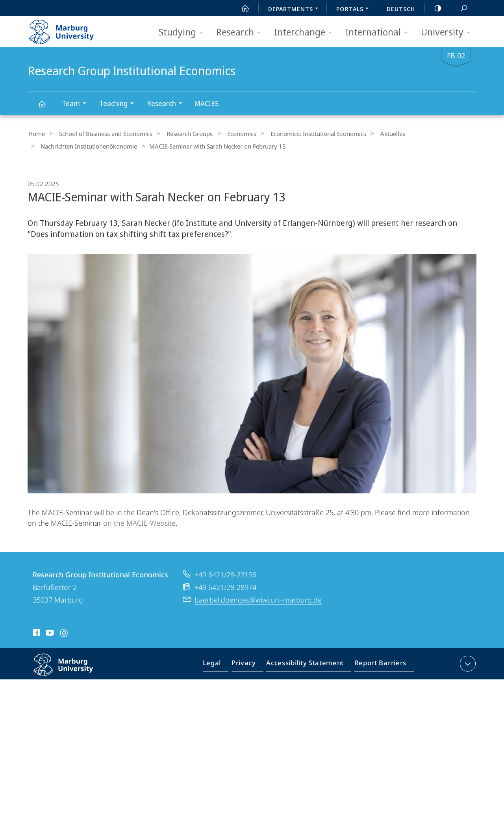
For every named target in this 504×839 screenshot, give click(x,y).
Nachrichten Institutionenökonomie (86, 145)
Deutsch (401, 9)
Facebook (36, 632)
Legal (221, 663)
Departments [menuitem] (295, 9)
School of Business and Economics (101, 134)
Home (36, 134)
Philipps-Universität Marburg (72, 669)
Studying (183, 33)
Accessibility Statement (308, 663)
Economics (229, 134)
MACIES (206, 103)
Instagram (64, 632)
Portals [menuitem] (355, 9)
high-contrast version (434, 8)
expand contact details (467, 661)
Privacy (250, 663)
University (448, 33)
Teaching (119, 104)
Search (460, 8)
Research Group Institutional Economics (46, 107)
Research (241, 33)
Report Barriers (378, 663)
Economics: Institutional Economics (301, 134)
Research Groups (181, 134)
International (379, 33)
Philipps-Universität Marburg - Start (70, 29)
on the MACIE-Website (139, 521)
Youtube (49, 632)
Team (77, 104)
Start (241, 8)
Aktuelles (372, 134)
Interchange (306, 33)
